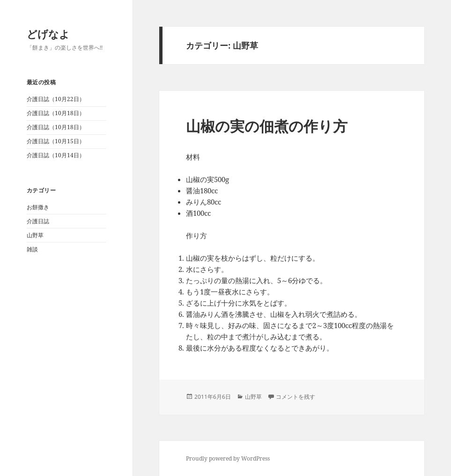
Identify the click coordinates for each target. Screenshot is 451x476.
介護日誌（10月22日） (56, 99)
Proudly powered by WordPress (228, 458)
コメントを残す (296, 397)
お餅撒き (38, 207)
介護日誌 (38, 221)
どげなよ (48, 34)
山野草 (35, 235)
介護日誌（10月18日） (56, 113)
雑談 (32, 249)
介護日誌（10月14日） (56, 155)
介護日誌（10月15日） (56, 141)
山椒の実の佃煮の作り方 (267, 126)
